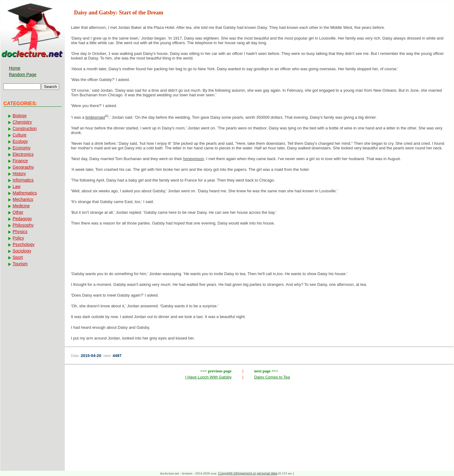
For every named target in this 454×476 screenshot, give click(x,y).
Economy (21, 148)
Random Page (23, 75)
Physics (20, 232)
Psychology (24, 244)
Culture (19, 135)
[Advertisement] (259, 250)
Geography (23, 167)
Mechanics (23, 199)
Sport (18, 257)
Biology (20, 116)
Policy (18, 238)
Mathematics (25, 193)
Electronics (23, 154)
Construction (25, 129)
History (19, 174)
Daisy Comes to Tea (272, 377)
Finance (20, 161)
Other (18, 212)
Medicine (21, 206)
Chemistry (22, 122)
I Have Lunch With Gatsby (208, 377)
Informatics (23, 180)
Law (17, 186)
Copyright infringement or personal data (248, 473)
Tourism (20, 264)
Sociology (22, 251)
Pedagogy (22, 219)
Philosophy (23, 225)
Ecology (20, 141)
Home (15, 68)
